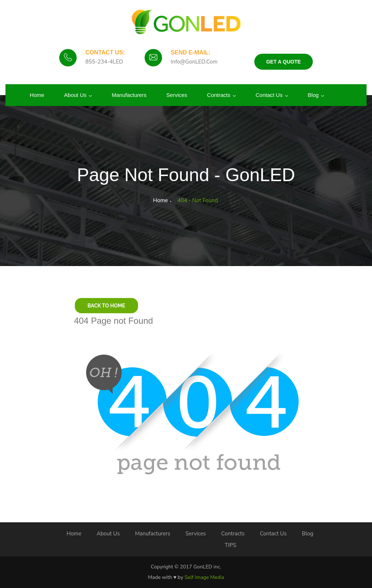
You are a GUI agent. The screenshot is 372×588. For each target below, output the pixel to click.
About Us (108, 534)
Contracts (219, 95)
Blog (313, 95)
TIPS (231, 545)
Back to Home (106, 306)
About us (75, 95)
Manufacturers (129, 95)
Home (37, 95)
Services (177, 95)
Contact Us (269, 95)
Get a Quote (284, 62)
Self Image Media (204, 577)
